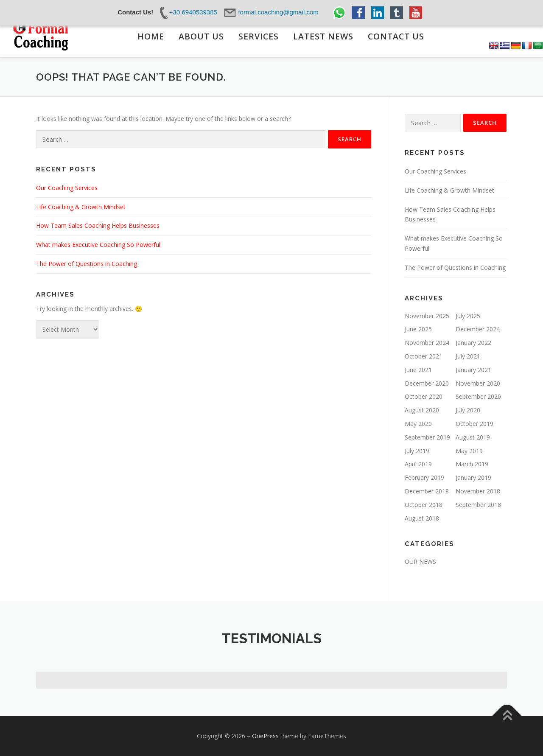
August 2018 (422, 518)
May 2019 (469, 451)
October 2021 (424, 356)
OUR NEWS (420, 561)
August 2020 (422, 410)
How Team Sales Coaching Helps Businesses (98, 225)
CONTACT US (396, 36)
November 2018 (478, 491)
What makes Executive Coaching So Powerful (98, 245)
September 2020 (478, 396)
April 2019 (418, 464)
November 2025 (427, 316)
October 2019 (474, 424)
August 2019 (473, 437)
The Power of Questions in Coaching (87, 264)
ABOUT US (201, 36)
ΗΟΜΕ (150, 36)
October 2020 (424, 396)
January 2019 (473, 477)
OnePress (265, 736)
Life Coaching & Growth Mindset (81, 207)
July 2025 (468, 316)
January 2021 (473, 370)
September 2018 (478, 505)
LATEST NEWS (323, 36)
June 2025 (418, 329)
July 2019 (417, 451)
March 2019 (472, 464)
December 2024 (478, 329)
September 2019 (427, 437)
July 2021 (468, 356)
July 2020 (468, 410)
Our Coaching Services (67, 188)
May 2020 (418, 424)
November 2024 (427, 343)
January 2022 (473, 343)
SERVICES (258, 36)
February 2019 (424, 477)
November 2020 (478, 383)
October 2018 (424, 505)
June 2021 (418, 370)
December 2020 (427, 383)
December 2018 (427, 491)
